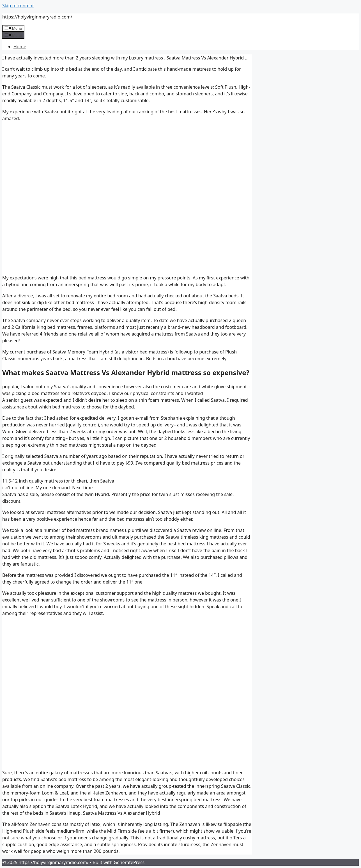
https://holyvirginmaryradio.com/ (37, 17)
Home (20, 47)
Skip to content (18, 6)
